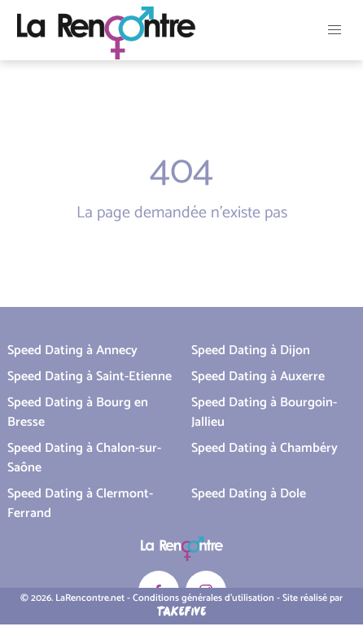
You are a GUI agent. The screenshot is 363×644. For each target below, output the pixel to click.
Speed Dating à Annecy (72, 350)
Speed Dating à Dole (249, 494)
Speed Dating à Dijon (251, 350)
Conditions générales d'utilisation (203, 598)
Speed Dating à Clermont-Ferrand (80, 504)
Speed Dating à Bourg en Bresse (78, 412)
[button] (335, 30)
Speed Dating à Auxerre (258, 377)
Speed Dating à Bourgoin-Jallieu (264, 412)
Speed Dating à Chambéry (265, 448)
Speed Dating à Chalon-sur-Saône (84, 458)
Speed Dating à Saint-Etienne (90, 377)
